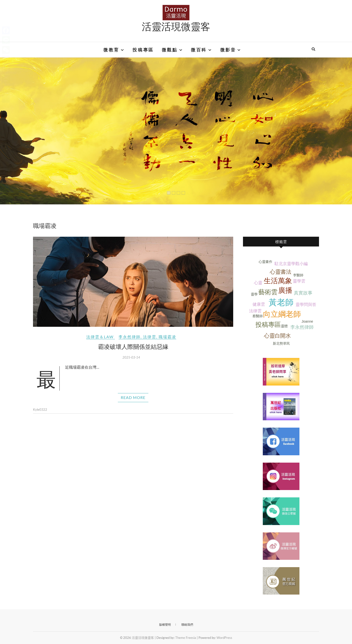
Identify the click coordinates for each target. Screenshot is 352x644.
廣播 (285, 290)
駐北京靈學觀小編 (291, 264)
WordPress (224, 638)
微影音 (228, 50)
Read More (133, 397)
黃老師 (281, 302)
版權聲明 (165, 625)
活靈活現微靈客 (176, 26)
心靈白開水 (277, 336)
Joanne (307, 321)
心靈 (258, 283)
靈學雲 (299, 281)
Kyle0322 (40, 410)
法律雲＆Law (100, 337)
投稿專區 (143, 50)
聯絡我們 (187, 625)
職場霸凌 (167, 337)
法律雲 (150, 337)
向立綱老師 (282, 314)
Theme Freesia (186, 638)
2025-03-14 (131, 357)
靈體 (284, 326)
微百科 (199, 50)
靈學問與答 (306, 305)
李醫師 (298, 275)
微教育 (111, 50)
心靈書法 (281, 272)
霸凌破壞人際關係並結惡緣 (133, 346)
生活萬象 (278, 281)
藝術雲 (268, 292)
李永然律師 (130, 337)
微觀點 (170, 50)
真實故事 (303, 293)
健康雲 (259, 304)
